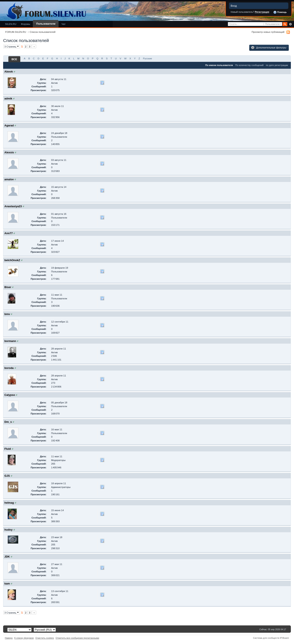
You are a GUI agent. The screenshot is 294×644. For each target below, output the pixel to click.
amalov (9, 179)
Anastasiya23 (13, 206)
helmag (9, 503)
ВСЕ (14, 59)
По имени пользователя (219, 65)
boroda (9, 368)
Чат (63, 24)
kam (7, 584)
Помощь (280, 12)
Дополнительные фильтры (269, 48)
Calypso (10, 395)
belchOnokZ (12, 260)
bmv (7, 314)
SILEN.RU (11, 24)
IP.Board (284, 638)
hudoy (8, 530)
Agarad (9, 125)
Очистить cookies (45, 638)
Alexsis (9, 152)
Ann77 (9, 233)
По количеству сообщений (249, 65)
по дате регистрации (277, 65)
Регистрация (262, 12)
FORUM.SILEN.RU (16, 32)
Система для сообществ (266, 638)
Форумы (26, 24)
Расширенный (290, 24)
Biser (8, 287)
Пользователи (46, 24)
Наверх (9, 638)
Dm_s (8, 422)
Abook (9, 72)
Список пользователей (43, 32)
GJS (7, 476)
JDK (7, 557)
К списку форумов (24, 638)
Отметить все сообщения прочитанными (77, 638)
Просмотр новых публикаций (268, 32)
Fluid (8, 449)
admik (8, 98)
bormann (10, 341)
